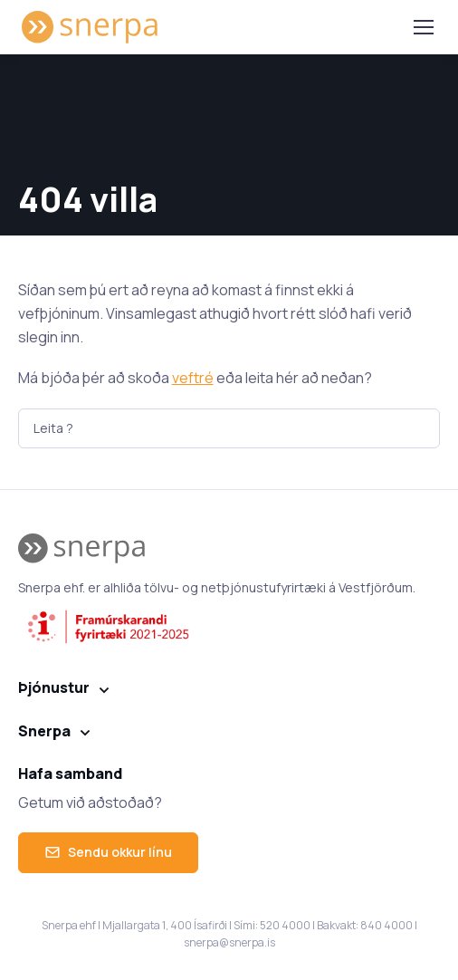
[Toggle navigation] (423, 27)
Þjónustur (54, 687)
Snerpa (44, 731)
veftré (193, 378)
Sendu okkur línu (108, 852)
